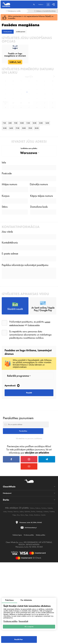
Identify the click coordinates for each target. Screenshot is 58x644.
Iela (4, 209)
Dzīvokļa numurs (39, 237)
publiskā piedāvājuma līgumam (31, 399)
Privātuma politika (10, 619)
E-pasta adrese (10, 320)
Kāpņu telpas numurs (41, 251)
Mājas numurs (9, 237)
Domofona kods (39, 265)
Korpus (6, 251)
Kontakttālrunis (10, 306)
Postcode (7, 223)
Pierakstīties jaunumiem (18, 498)
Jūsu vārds (7, 293)
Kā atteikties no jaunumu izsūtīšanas (29, 527)
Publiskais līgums (20, 642)
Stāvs (5, 265)
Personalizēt (23, 619)
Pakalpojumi (10, 593)
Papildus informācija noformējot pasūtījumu (25, 334)
